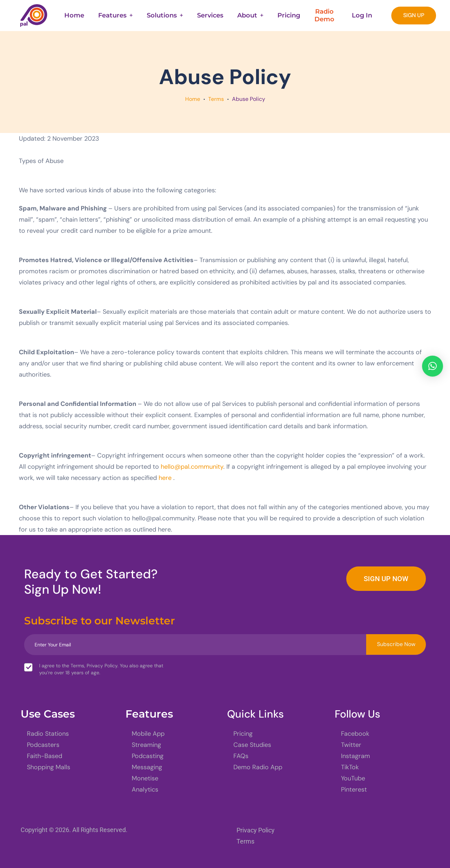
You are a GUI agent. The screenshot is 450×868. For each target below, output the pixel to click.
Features (112, 15)
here (165, 478)
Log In (362, 15)
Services (210, 15)
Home (74, 15)
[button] (433, 366)
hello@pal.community (192, 467)
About (247, 15)
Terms (216, 99)
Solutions (162, 15)
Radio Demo (324, 15)
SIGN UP (414, 15)
